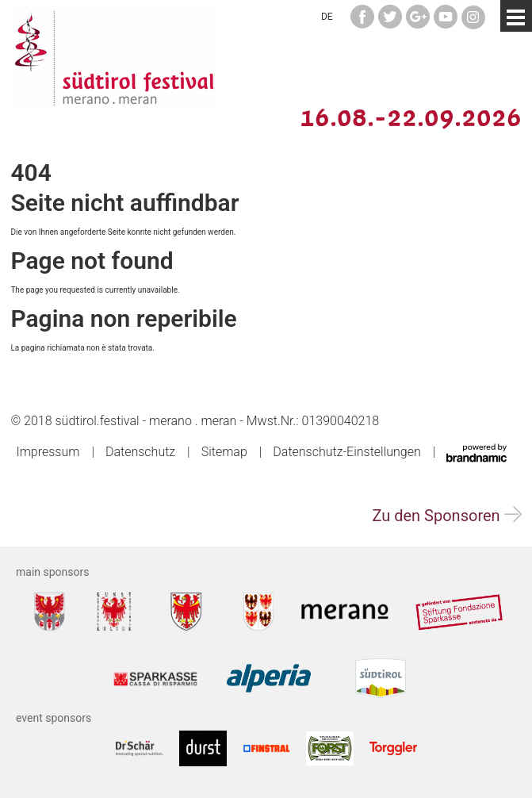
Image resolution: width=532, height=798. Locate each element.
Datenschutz (140, 452)
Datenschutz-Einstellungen (346, 452)
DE (327, 17)
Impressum (48, 452)
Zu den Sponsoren (446, 516)
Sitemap (224, 452)
